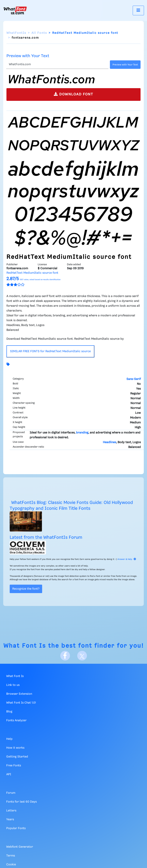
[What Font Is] (15, 10)
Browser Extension (19, 694)
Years (10, 819)
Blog (9, 712)
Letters (11, 811)
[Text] (57, 65)
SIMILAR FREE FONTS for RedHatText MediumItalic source (50, 351)
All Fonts (39, 33)
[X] (82, 656)
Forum (11, 793)
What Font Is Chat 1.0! (21, 703)
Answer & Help (127, 559)
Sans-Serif (134, 379)
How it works (15, 748)
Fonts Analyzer (16, 720)
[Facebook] (65, 656)
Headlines (109, 442)
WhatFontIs (16, 33)
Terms (11, 856)
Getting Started (17, 757)
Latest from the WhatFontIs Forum (46, 537)
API (9, 774)
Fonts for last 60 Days (21, 802)
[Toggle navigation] (138, 10)
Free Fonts (14, 766)
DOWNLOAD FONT (73, 94)
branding (82, 433)
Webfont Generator (20, 847)
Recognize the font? (26, 589)
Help (9, 739)
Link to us (13, 685)
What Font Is (25, 646)
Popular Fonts (16, 828)
